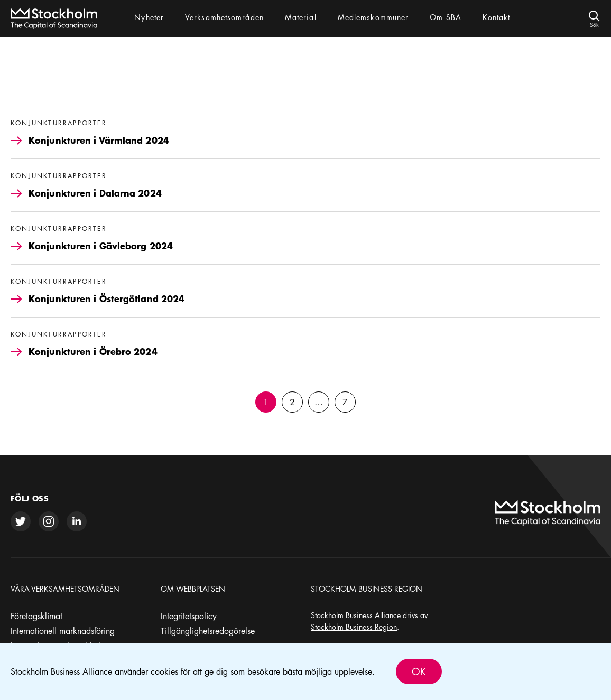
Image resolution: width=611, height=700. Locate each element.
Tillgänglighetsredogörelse (208, 631)
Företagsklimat (36, 616)
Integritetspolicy (189, 616)
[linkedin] (77, 521)
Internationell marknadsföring (63, 631)
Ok (419, 671)
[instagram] (49, 521)
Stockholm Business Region (354, 627)
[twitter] (21, 521)
